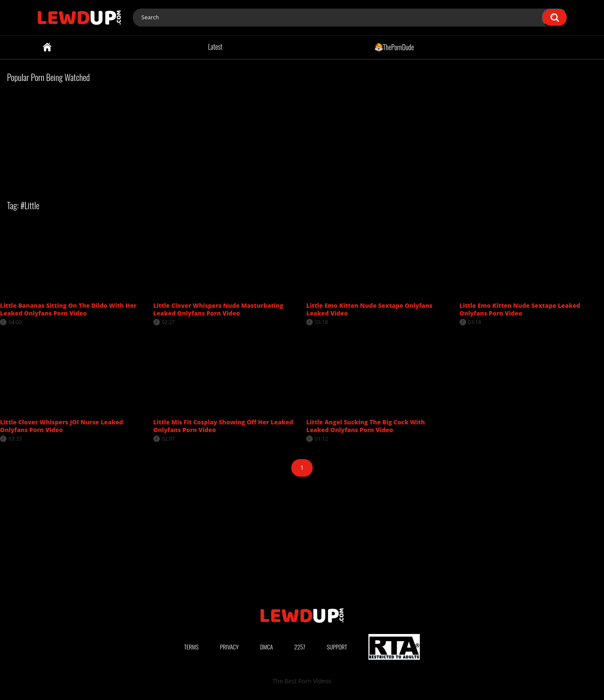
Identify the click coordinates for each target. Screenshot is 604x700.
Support (337, 647)
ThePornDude (394, 47)
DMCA (266, 647)
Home (47, 47)
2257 (300, 647)
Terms (191, 647)
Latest (215, 47)
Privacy (230, 647)
